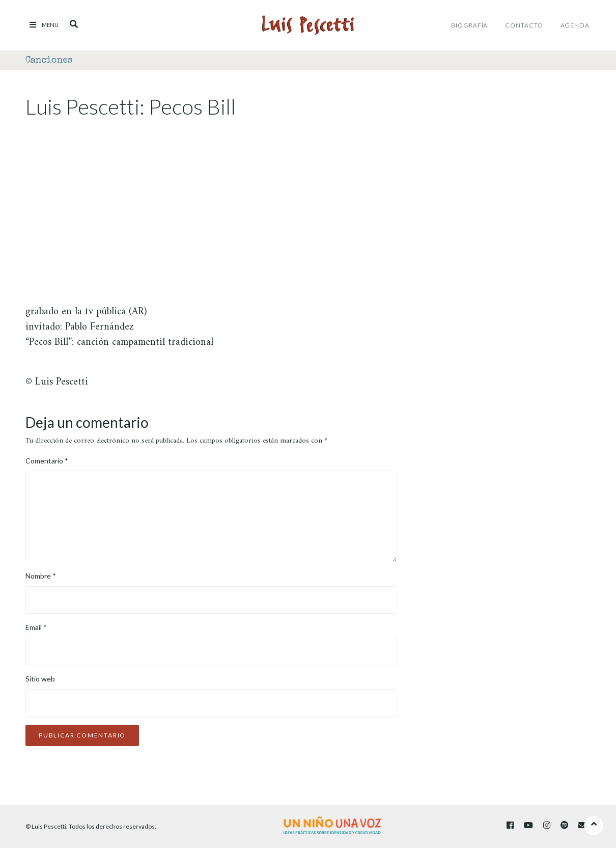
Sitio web (40, 679)
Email (36, 627)
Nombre (41, 576)
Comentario (47, 461)
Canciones (49, 61)
